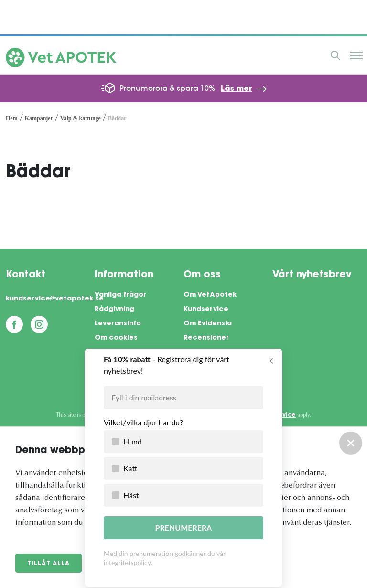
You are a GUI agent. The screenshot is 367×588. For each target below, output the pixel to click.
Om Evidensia (208, 324)
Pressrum (200, 353)
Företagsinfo (118, 381)
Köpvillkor (112, 367)
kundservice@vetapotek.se (50, 299)
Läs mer (237, 89)
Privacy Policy (207, 415)
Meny (356, 55)
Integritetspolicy (125, 353)
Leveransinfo (118, 324)
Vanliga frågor (120, 295)
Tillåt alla (49, 564)
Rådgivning (114, 310)
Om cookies (116, 338)
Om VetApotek (210, 295)
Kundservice (206, 310)
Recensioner (206, 338)
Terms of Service (269, 415)
